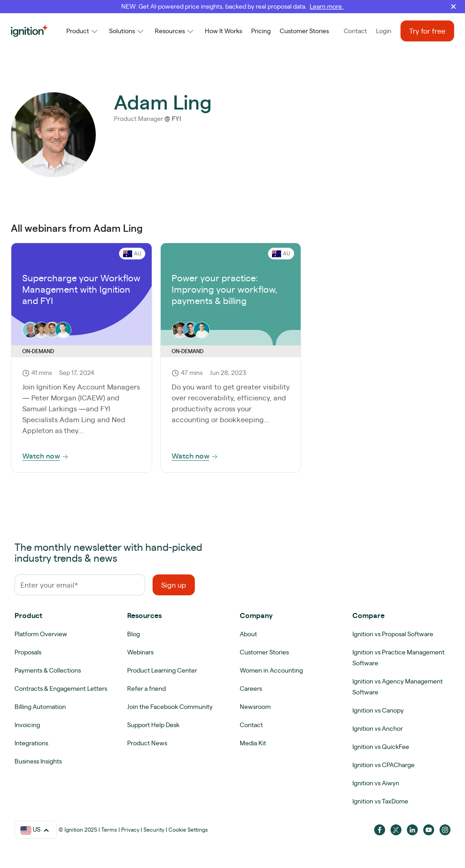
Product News (147, 743)
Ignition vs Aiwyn (376, 783)
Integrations (31, 743)
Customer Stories (304, 31)
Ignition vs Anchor (378, 728)
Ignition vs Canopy (378, 710)
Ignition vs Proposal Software (393, 634)
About (248, 634)
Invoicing (27, 725)
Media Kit (253, 743)
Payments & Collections (48, 670)
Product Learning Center (162, 670)
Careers (251, 688)
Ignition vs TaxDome (380, 801)
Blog (134, 634)
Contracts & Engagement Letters (61, 688)
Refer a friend (146, 688)
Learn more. (327, 6)
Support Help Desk (153, 725)
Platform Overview (41, 634)
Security (154, 830)
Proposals (28, 652)
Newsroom (255, 707)
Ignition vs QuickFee (381, 747)
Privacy (130, 830)
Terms (109, 830)
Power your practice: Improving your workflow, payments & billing (225, 289)
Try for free (427, 31)
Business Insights (38, 761)
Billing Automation (40, 707)
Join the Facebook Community (170, 707)
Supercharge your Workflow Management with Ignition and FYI (81, 289)
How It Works (223, 31)
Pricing (261, 31)
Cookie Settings (188, 830)
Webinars (140, 652)
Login (384, 31)
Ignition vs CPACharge (383, 765)
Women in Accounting (271, 670)
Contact (355, 31)
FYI (176, 119)
